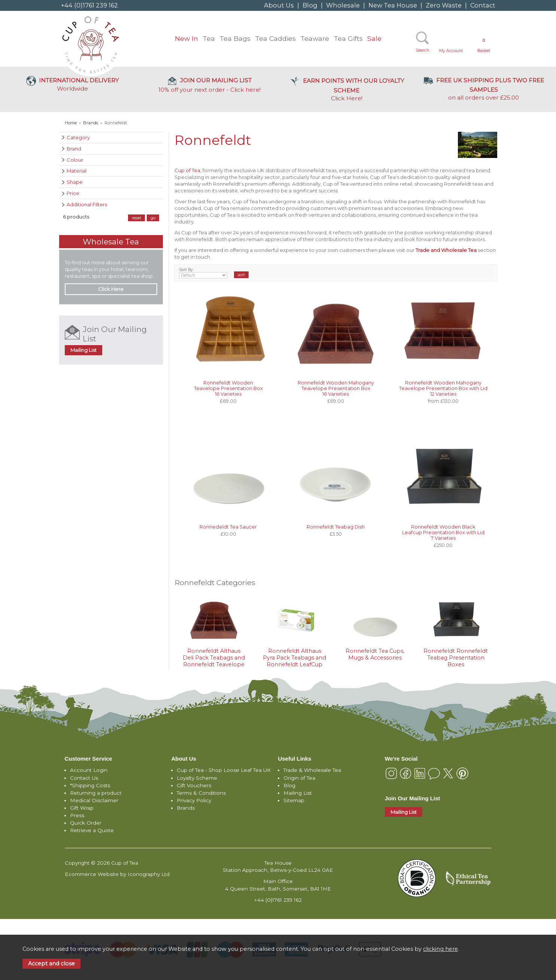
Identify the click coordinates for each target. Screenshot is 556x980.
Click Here (347, 89)
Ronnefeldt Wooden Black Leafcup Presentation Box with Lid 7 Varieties (443, 532)
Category (78, 137)
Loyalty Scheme (197, 778)
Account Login (89, 770)
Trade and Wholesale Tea (446, 250)
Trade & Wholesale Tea (312, 770)
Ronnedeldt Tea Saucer (228, 527)
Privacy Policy (194, 800)
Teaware (315, 38)
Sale (374, 38)
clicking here (440, 949)
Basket (484, 45)
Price (73, 193)
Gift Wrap (82, 808)
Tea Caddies (275, 38)
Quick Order (86, 823)
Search (422, 50)
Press (77, 815)
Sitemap (294, 800)
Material (77, 171)
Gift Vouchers (194, 785)
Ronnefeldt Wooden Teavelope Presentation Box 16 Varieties (228, 388)
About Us (279, 5)
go (153, 218)
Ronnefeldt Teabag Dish (336, 527)
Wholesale (343, 5)
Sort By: (203, 273)
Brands (186, 808)
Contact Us (84, 778)
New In (186, 38)
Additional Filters (87, 204)
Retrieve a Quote (92, 830)
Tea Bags (235, 38)
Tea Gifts (348, 38)
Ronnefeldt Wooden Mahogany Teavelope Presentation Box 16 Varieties (336, 388)
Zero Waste (444, 5)
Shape (75, 182)
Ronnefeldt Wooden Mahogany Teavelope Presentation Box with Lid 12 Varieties (443, 388)
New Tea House (393, 5)
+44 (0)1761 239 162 (89, 5)
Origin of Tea (299, 778)
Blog (310, 5)
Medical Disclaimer (94, 800)
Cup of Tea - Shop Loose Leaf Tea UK (224, 770)
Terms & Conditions (201, 793)
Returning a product (96, 793)
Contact (483, 5)
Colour (75, 160)
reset (136, 218)
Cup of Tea (187, 170)
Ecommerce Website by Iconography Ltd (117, 874)
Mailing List (83, 350)
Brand (74, 149)
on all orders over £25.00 (484, 89)
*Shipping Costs (90, 785)
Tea (209, 38)
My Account (451, 51)
